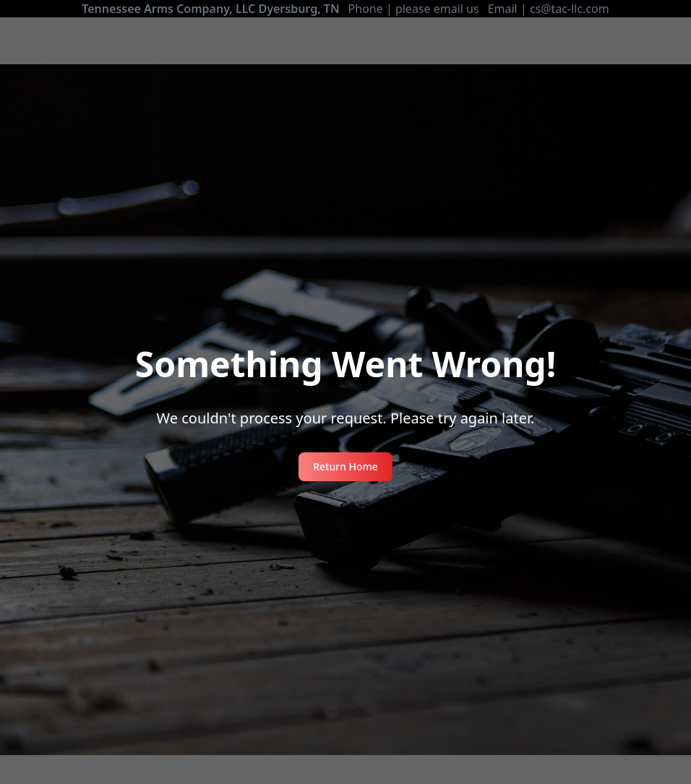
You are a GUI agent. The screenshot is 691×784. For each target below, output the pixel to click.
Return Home (345, 466)
